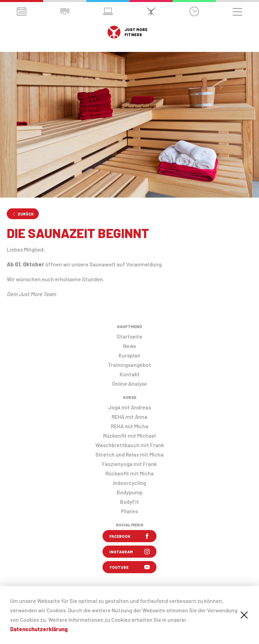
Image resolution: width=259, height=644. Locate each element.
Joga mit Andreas (129, 407)
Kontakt (130, 374)
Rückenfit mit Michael (129, 435)
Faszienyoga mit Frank (129, 464)
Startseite (129, 336)
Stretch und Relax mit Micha (129, 454)
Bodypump (130, 492)
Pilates (129, 511)
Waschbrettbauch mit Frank (130, 445)
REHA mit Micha (130, 426)
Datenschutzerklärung (39, 629)
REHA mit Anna (129, 417)
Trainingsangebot (129, 365)
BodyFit (129, 502)
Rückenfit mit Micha (130, 473)
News (129, 346)
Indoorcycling (129, 483)
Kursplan (129, 355)
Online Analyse (129, 384)
